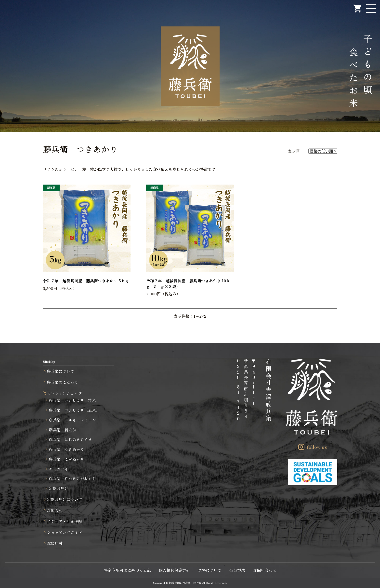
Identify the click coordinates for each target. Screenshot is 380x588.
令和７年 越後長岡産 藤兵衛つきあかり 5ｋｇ (86, 281)
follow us (317, 447)
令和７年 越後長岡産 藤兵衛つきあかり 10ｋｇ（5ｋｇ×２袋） (188, 283)
